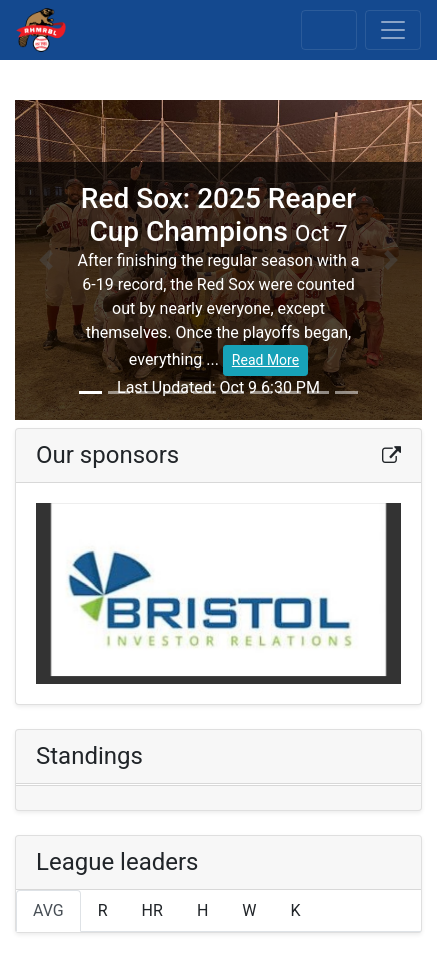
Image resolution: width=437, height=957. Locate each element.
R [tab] (103, 910)
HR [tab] (152, 910)
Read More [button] (265, 360)
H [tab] (202, 910)
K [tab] (296, 910)
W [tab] (249, 910)
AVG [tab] (48, 910)
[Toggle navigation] (393, 30)
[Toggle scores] (329, 30)
